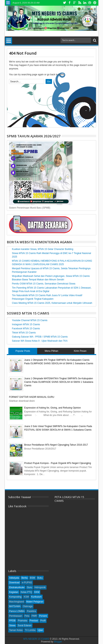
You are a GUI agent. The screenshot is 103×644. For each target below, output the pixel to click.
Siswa (12, 625)
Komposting (15, 597)
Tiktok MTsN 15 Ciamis (24, 333)
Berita (24, 578)
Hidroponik (40, 587)
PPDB (12, 621)
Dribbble (90, 3)
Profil (43, 621)
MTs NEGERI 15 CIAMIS (36, 639)
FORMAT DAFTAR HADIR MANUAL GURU (32, 397)
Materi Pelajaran (35, 602)
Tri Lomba (30, 630)
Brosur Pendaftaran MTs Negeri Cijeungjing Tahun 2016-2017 (56, 445)
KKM (37, 592)
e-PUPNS (27, 583)
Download (14, 583)
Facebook (70, 3)
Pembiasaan (16, 616)
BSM (33, 578)
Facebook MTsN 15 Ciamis (26, 329)
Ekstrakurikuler (17, 587)
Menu (8, 3)
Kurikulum (36, 597)
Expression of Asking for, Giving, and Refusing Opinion (52, 408)
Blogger (58, 642)
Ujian (40, 630)
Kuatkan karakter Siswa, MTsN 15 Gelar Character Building (43, 249)
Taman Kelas (16, 630)
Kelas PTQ (26, 592)
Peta (27, 616)
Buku (40, 578)
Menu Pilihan (51, 351)
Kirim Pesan (80, 351)
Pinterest (95, 3)
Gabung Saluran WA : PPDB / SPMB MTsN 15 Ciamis (40, 337)
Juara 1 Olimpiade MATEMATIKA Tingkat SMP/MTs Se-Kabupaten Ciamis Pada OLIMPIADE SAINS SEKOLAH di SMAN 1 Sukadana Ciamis (59, 382)
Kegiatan (14, 592)
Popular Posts (23, 351)
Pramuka (23, 621)
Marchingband (17, 602)
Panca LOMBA (17, 611)
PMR (34, 616)
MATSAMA (15, 606)
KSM (26, 597)
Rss (80, 3)
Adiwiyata (14, 578)
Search (94, 40)
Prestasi (34, 621)
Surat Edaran (25, 625)
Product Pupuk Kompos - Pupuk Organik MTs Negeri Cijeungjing (58, 463)
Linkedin (85, 3)
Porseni (43, 616)
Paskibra (31, 611)
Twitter (64, 3)
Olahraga (28, 606)
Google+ (75, 3)
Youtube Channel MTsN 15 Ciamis (30, 320)
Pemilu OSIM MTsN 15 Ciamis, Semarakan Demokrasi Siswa (44, 284)
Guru (29, 587)
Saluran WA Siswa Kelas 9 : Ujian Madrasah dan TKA (40, 341)
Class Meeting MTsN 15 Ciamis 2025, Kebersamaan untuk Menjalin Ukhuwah (52, 303)
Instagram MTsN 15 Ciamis (26, 324)
